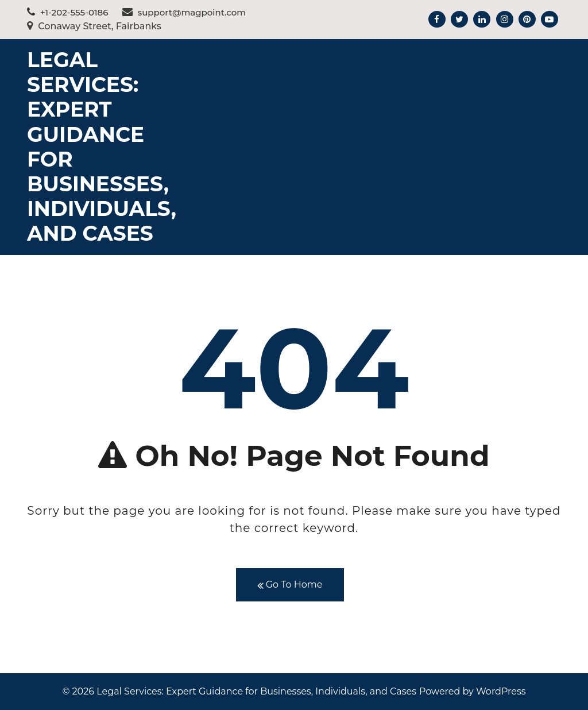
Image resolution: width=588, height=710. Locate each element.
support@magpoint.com (184, 12)
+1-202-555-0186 (67, 12)
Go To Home (290, 585)
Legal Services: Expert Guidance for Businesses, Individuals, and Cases (102, 146)
